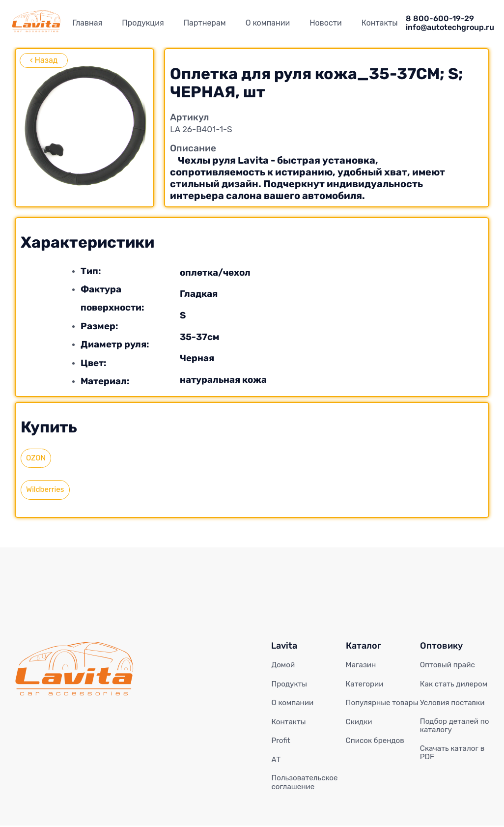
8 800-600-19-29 (440, 19)
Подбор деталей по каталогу (456, 727)
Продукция (143, 23)
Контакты (380, 23)
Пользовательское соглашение (306, 784)
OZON (36, 458)
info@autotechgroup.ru (450, 28)
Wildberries (46, 490)
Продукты (290, 685)
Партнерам (205, 23)
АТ (276, 760)
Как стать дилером (456, 685)
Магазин (362, 666)
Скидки (360, 732)
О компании (268, 23)
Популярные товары (369, 708)
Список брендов (377, 750)
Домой (283, 666)
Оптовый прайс (449, 666)
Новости (326, 23)
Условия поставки (454, 704)
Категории (366, 685)
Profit (281, 741)
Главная (87, 23)
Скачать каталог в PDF (454, 755)
